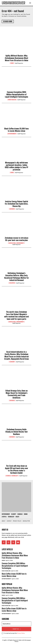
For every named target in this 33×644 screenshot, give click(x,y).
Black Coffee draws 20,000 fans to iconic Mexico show (16, 130)
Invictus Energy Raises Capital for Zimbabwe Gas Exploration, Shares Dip (16, 204)
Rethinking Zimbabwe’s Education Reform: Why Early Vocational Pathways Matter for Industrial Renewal (17, 277)
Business (12, 209)
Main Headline (12, 100)
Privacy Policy (21, 633)
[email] (16, 624)
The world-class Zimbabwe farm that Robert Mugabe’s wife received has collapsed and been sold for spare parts (16, 315)
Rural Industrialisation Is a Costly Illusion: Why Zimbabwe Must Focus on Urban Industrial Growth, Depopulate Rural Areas (17, 355)
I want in (16, 629)
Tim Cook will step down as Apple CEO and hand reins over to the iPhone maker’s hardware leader (17, 469)
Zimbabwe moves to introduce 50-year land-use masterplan (17, 239)
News (12, 63)
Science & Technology (12, 476)
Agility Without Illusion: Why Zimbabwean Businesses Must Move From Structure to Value (16, 58)
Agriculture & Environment (16, 243)
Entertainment (12, 134)
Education (12, 283)
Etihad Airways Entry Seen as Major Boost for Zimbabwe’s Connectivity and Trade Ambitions (17, 394)
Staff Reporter (19, 63)
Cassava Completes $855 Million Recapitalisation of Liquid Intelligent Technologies (16, 94)
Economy (12, 362)
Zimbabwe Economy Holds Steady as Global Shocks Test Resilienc (17, 432)
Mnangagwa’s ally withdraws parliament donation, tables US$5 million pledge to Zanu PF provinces (16, 166)
